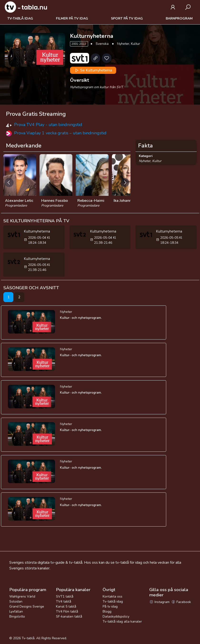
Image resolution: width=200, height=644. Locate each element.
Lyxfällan (16, 611)
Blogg (107, 611)
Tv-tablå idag (20, 18)
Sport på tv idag (127, 18)
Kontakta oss (112, 596)
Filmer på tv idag (72, 18)
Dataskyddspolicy (116, 616)
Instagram (159, 602)
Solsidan (16, 601)
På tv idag (110, 606)
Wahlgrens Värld (22, 596)
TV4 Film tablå (67, 611)
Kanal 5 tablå (66, 606)
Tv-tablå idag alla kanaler (122, 621)
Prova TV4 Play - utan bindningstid (48, 125)
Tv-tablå (28, 638)
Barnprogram (179, 18)
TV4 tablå (64, 601)
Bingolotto (17, 616)
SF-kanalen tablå (69, 616)
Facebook (181, 602)
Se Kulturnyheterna (93, 70)
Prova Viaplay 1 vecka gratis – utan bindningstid (60, 133)
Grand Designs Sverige (27, 606)
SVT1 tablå (65, 596)
